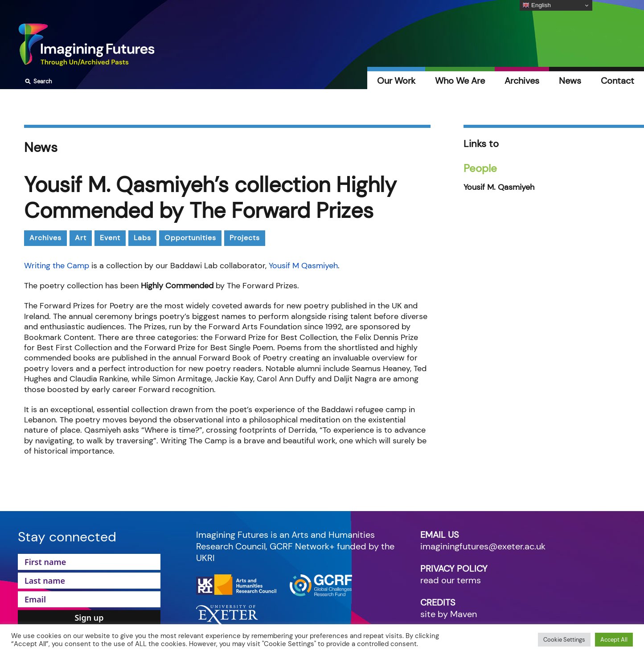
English (536, 5)
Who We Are (460, 81)
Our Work (396, 81)
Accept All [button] (614, 640)
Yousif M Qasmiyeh (303, 266)
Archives (522, 81)
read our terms (451, 580)
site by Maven (449, 614)
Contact (617, 81)
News (570, 81)
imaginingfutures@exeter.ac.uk (483, 546)
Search (37, 82)
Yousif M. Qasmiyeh (499, 187)
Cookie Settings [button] (564, 640)
